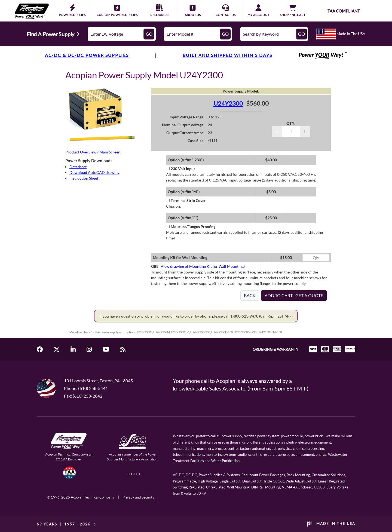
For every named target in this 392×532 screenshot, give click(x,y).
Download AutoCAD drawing (94, 172)
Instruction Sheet (84, 178)
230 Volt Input (180, 169)
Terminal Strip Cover (186, 200)
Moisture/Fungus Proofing (191, 227)
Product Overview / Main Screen (93, 152)
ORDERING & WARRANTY (275, 349)
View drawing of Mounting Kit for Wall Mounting (202, 266)
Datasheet (78, 167)
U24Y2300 (228, 103)
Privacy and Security (138, 497)
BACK (250, 295)
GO (149, 34)
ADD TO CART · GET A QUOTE (294, 295)
